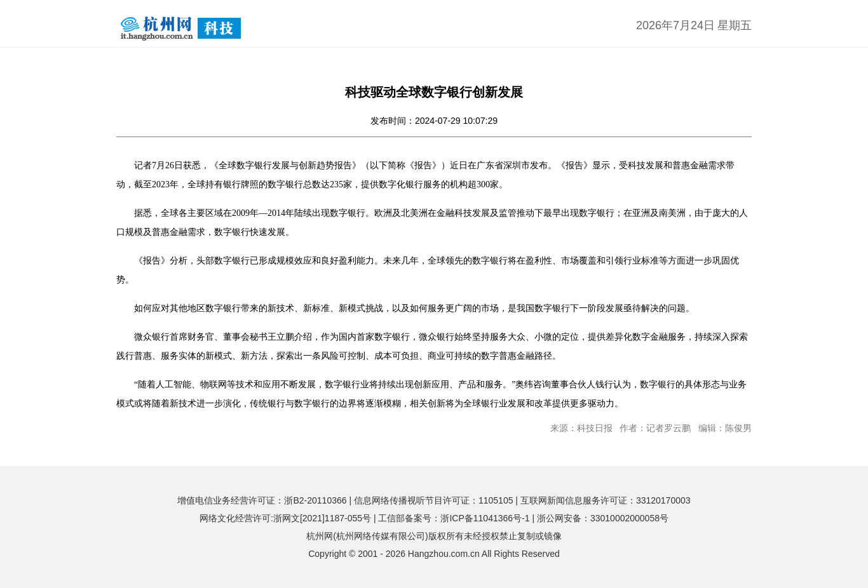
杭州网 (320, 536)
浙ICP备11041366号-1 (485, 518)
